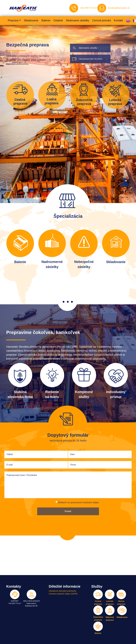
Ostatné (58, 20)
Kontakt (118, 20)
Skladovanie (31, 20)
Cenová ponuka (101, 20)
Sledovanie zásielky (77, 20)
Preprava (13, 20)
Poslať (68, 511)
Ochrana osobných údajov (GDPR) (63, 594)
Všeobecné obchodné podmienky (62, 591)
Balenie (46, 20)
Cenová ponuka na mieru (91, 59)
